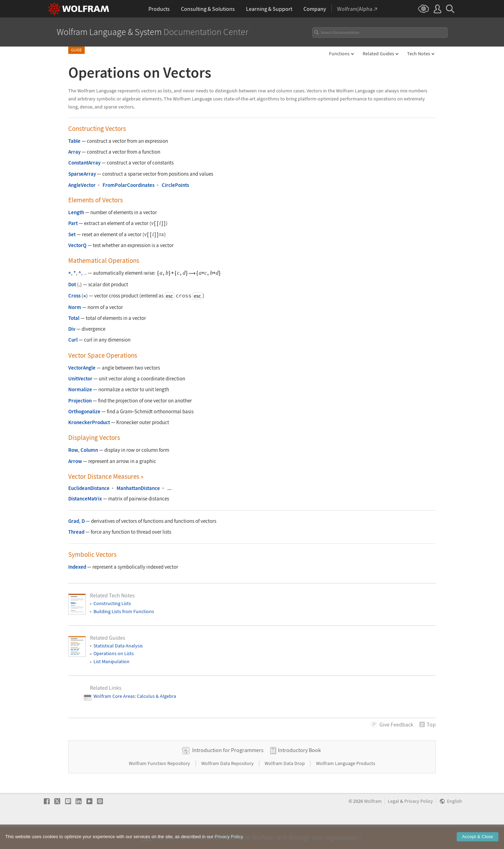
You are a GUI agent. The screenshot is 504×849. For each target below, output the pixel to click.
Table (74, 141)
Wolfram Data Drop (285, 785)
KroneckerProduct (89, 422)
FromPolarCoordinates (128, 185)
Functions (339, 54)
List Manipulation (111, 661)
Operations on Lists (114, 653)
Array (74, 152)
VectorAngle (82, 368)
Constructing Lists (112, 603)
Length (76, 212)
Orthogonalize (84, 411)
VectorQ (77, 245)
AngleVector (82, 185)
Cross (74, 296)
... (169, 488)
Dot (72, 284)
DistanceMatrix (85, 499)
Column (89, 450)
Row (73, 450)
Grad (74, 521)
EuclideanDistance (89, 488)
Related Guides (378, 54)
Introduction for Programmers (228, 772)
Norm (75, 307)
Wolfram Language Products (346, 785)
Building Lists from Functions (124, 611)
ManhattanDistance (138, 488)
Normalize (80, 389)
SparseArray (82, 174)
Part (73, 223)
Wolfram (373, 823)
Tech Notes (419, 54)
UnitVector (80, 378)
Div (72, 329)
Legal (393, 823)
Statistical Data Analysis (118, 646)
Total (74, 318)
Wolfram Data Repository (228, 785)
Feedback (396, 724)
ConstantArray (84, 163)
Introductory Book (299, 772)
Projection (80, 401)
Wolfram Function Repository (160, 785)
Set (72, 234)
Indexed (77, 567)
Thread (76, 532)
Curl (73, 340)
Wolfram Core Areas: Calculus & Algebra (135, 696)
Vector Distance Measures (106, 476)
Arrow (75, 461)
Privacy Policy (419, 823)
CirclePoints (175, 185)
